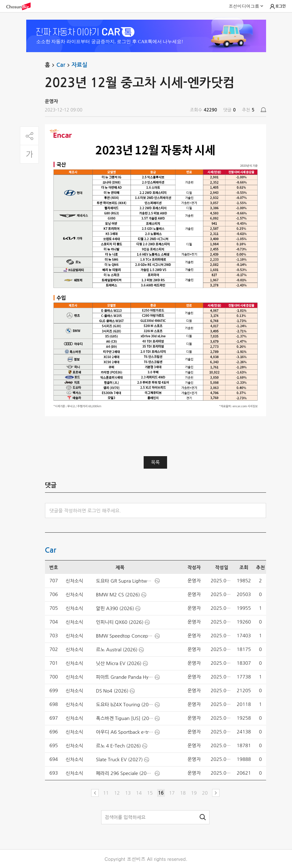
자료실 (79, 65)
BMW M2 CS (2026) (118, 595)
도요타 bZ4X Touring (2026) (125, 705)
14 (139, 793)
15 (150, 793)
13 (128, 793)
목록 (155, 462)
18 (183, 793)
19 (194, 793)
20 (205, 793)
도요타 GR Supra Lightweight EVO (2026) (125, 581)
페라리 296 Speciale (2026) (125, 773)
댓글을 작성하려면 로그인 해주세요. (85, 511)
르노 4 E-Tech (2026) (118, 746)
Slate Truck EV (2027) (119, 759)
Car (64, 65)
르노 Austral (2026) (117, 650)
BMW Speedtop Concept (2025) (125, 636)
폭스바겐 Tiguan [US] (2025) (125, 718)
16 (161, 793)
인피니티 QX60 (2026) (120, 622)
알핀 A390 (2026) (115, 608)
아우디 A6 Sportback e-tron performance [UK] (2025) (125, 732)
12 (117, 793)
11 (106, 793)
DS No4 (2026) (112, 691)
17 (172, 793)
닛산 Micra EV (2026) (119, 663)
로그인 (277, 7)
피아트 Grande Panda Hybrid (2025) (125, 677)
